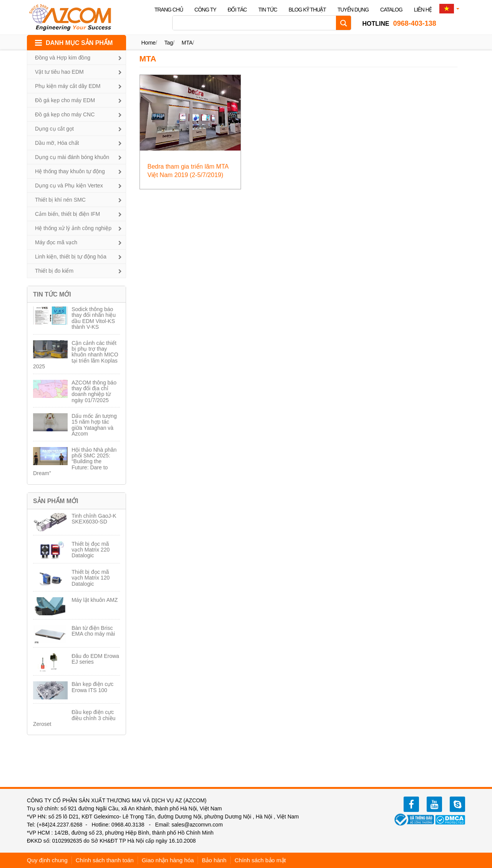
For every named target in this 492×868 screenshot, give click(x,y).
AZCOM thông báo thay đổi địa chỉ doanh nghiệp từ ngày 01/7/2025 (94, 391)
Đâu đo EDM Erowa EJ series (95, 659)
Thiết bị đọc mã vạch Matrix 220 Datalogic (91, 550)
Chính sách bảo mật (260, 860)
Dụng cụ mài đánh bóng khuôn (72, 157)
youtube (434, 804)
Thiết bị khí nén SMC (60, 200)
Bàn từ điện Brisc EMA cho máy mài (93, 631)
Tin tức (268, 10)
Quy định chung (47, 860)
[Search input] (256, 23)
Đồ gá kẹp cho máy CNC (65, 114)
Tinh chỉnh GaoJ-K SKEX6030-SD (94, 519)
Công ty (205, 10)
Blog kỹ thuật (307, 10)
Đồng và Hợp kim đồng (63, 58)
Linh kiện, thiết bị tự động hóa (71, 257)
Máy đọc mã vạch (56, 242)
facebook (411, 804)
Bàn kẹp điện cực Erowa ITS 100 (92, 687)
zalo (457, 804)
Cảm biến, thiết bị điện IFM (67, 214)
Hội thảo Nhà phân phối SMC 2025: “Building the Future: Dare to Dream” (75, 462)
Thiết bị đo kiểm (54, 271)
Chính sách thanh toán (105, 860)
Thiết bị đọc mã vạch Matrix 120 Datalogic (91, 578)
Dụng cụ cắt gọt (54, 129)
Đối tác (237, 10)
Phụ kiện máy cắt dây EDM (68, 86)
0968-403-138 (399, 23)
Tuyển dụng (353, 10)
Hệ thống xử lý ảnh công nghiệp (73, 228)
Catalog (391, 10)
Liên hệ (423, 10)
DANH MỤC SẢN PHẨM (79, 43)
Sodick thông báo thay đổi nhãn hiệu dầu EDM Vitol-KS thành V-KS (94, 318)
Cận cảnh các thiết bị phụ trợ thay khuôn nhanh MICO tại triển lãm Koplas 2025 (76, 355)
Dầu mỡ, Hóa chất (57, 143)
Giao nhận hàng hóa (168, 860)
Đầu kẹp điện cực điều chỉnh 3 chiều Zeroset (74, 718)
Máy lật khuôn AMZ (95, 600)
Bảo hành (214, 860)
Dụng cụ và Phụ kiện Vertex (69, 186)
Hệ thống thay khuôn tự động (70, 171)
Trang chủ (169, 10)
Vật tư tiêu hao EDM (59, 72)
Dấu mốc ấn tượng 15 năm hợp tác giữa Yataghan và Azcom (94, 425)
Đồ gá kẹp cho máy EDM (65, 100)
